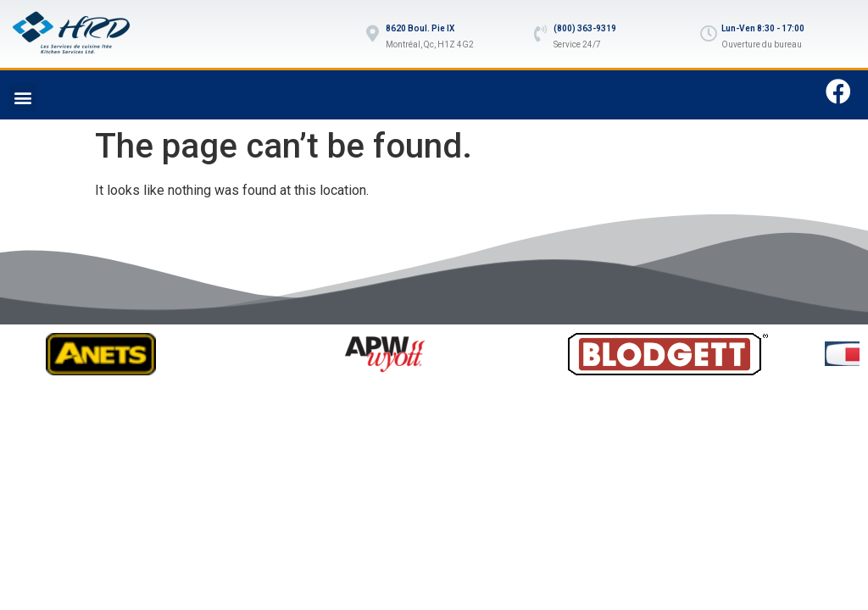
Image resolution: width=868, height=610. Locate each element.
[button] (22, 97)
